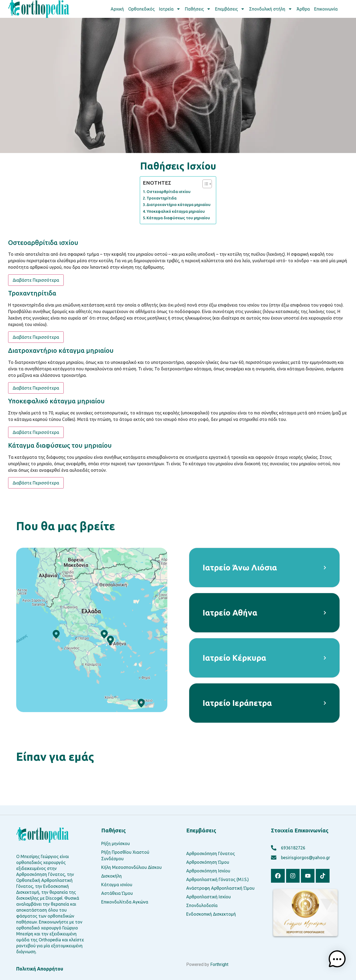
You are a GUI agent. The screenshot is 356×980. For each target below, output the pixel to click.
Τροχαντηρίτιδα (162, 198)
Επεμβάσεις (230, 9)
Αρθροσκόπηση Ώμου (208, 862)
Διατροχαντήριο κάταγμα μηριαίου (179, 205)
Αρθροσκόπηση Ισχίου (208, 871)
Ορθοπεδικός (141, 9)
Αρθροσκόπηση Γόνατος (211, 853)
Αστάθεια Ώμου (117, 893)
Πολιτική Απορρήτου (40, 969)
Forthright (219, 964)
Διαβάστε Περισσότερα (36, 280)
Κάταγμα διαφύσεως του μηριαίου (178, 218)
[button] (338, 961)
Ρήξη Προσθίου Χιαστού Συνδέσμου (125, 855)
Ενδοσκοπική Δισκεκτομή (211, 914)
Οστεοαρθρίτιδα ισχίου (169, 192)
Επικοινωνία (326, 9)
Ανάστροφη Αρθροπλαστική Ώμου (220, 888)
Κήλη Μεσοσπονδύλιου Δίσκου (131, 867)
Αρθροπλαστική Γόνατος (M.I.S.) (218, 879)
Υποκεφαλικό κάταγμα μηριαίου (176, 211)
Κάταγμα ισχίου (117, 885)
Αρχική (117, 9)
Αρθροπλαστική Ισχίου (208, 897)
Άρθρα (303, 9)
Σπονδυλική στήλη (271, 9)
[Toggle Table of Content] (204, 184)
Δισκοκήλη (111, 876)
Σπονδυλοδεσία (202, 905)
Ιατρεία (170, 9)
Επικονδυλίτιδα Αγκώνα (125, 902)
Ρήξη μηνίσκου (116, 843)
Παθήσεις (198, 9)
